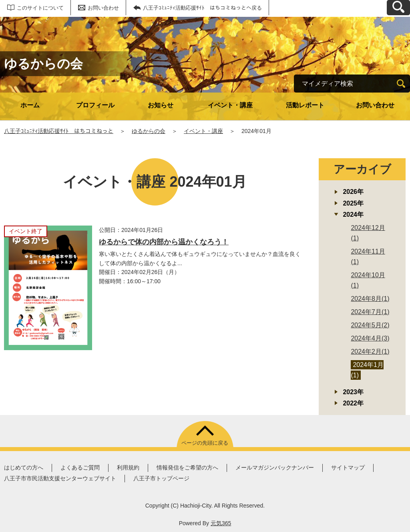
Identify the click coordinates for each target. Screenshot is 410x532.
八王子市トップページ (161, 478)
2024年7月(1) (370, 312)
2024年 (353, 215)
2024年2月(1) (370, 352)
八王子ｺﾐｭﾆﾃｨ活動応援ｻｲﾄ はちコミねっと (59, 131)
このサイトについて (40, 8)
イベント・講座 (230, 105)
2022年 (353, 403)
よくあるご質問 (80, 468)
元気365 (221, 523)
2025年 (353, 203)
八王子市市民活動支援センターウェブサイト (60, 478)
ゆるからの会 (149, 131)
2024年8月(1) (370, 299)
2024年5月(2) (370, 325)
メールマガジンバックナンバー (275, 468)
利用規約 (128, 468)
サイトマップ (348, 468)
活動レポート (305, 105)
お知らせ (161, 105)
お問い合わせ (103, 8)
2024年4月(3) (370, 338)
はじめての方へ (24, 468)
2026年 (353, 192)
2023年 (353, 392)
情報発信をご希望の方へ (187, 468)
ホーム (30, 105)
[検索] (401, 84)
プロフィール (95, 105)
